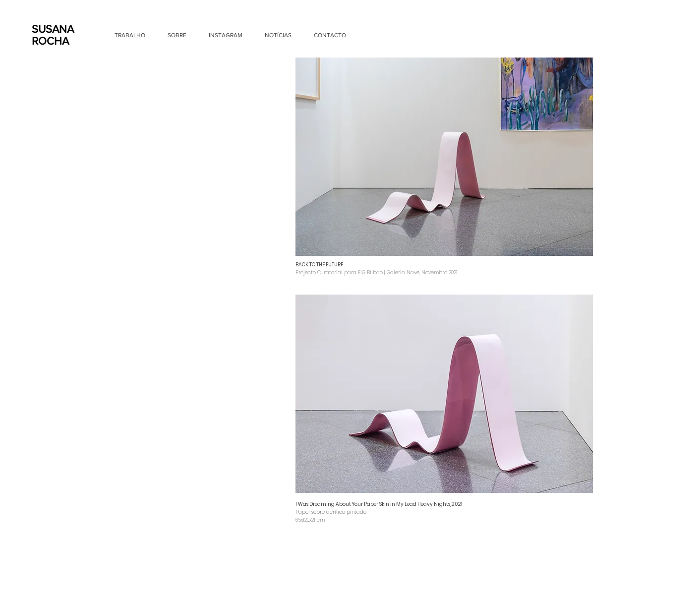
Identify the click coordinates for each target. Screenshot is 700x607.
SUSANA (53, 29)
